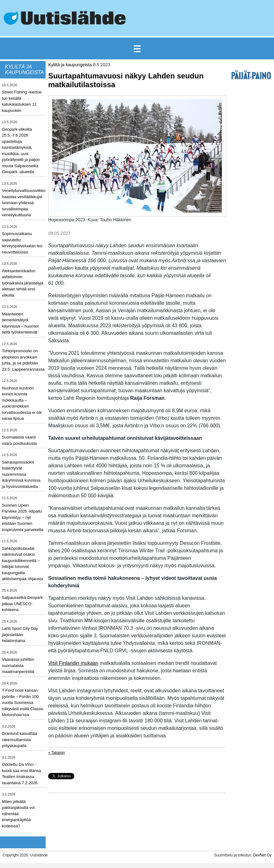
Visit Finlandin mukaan (73, 663)
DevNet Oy (262, 855)
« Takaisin (56, 753)
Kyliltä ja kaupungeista (70, 65)
